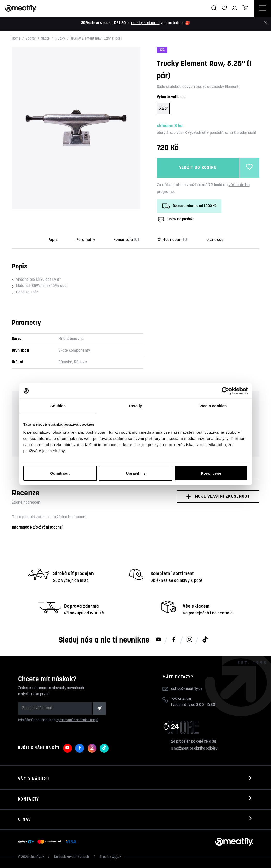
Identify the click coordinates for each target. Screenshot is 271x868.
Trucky (60, 39)
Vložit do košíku (198, 168)
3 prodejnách (244, 133)
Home (16, 39)
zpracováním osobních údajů (77, 720)
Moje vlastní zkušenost (218, 497)
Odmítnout (60, 473)
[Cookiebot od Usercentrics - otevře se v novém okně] (225, 391)
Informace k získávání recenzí (37, 528)
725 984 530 (182, 700)
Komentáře (126, 240)
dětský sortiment (145, 23)
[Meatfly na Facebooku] (174, 640)
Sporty (31, 39)
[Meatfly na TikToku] (205, 640)
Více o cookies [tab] (213, 406)
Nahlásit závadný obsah (72, 857)
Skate (45, 39)
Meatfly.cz (37, 857)
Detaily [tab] (136, 406)
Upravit (136, 473)
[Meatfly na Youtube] (158, 640)
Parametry (85, 240)
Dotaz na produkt (175, 220)
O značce (215, 240)
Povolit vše (211, 473)
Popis (53, 240)
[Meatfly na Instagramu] (189, 640)
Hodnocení (173, 240)
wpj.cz (117, 857)
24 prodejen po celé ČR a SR (193, 742)
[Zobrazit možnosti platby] (48, 842)
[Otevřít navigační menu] (263, 8)
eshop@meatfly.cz (187, 689)
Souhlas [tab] (58, 406)
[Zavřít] (266, 23)
